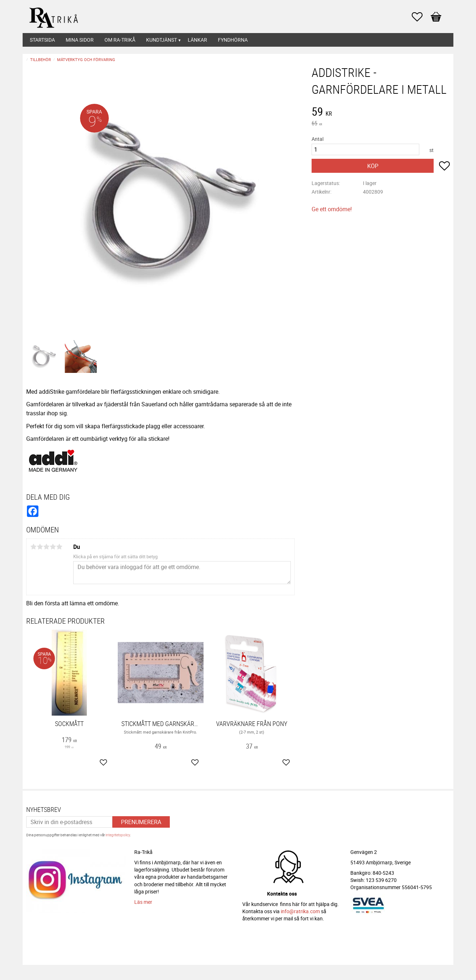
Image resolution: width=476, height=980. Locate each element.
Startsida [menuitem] (42, 40)
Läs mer (143, 902)
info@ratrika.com (300, 911)
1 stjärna (33, 547)
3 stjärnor (46, 547)
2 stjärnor (40, 547)
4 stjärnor (53, 547)
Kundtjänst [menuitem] (162, 40)
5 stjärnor (59, 547)
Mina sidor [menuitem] (80, 40)
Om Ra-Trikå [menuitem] (120, 40)
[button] (421, 17)
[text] (381, 112)
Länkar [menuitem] (197, 40)
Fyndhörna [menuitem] (233, 40)
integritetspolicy (118, 835)
